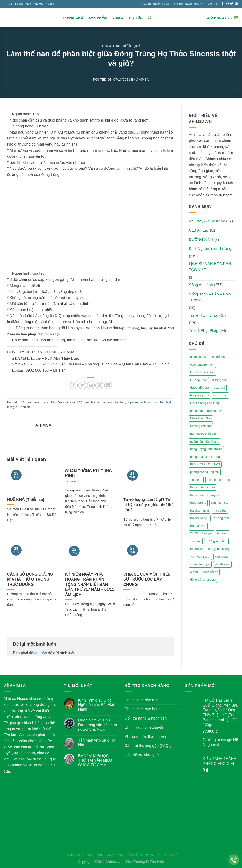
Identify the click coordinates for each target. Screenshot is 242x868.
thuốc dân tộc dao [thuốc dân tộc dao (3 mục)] (203, 487)
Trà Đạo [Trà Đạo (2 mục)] (196, 541)
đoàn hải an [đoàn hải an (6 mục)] (210, 572)
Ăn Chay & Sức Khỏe (207, 221)
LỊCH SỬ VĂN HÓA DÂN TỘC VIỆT (210, 267)
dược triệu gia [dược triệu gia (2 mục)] (200, 388)
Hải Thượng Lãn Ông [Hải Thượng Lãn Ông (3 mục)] (205, 403)
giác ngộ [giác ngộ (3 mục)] (219, 388)
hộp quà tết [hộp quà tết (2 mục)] (215, 411)
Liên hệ (213, 4)
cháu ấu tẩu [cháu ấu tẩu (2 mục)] (198, 357)
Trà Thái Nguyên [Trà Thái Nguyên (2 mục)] (201, 533)
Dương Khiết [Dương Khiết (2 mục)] (199, 380)
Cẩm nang (95, 855)
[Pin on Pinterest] (99, 385)
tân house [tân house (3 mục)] (197, 549)
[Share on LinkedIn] (108, 385)
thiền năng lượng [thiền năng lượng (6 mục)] (218, 480)
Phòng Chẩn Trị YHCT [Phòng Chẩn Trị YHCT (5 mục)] (205, 464)
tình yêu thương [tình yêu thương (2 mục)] (219, 549)
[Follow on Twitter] (232, 4)
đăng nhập (38, 653)
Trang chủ (73, 18)
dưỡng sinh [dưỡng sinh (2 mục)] (220, 380)
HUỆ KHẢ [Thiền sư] (26, 500)
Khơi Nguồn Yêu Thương (210, 249)
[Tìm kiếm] (150, 18)
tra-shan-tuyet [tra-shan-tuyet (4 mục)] (200, 510)
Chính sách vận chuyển (144, 727)
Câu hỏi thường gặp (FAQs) (148, 746)
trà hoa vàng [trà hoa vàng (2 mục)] (199, 518)
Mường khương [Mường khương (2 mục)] (201, 426)
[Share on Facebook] (74, 385)
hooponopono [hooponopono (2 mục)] (199, 395)
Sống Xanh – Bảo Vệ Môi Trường (210, 297)
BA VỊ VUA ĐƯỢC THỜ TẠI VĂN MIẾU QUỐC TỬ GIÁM (95, 760)
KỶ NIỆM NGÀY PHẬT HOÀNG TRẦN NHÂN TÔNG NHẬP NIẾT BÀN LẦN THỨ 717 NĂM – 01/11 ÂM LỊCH (90, 584)
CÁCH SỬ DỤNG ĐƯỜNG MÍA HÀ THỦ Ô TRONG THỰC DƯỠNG (30, 579)
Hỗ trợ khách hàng (188, 4)
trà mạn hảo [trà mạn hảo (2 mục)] (198, 526)
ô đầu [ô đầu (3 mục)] (194, 572)
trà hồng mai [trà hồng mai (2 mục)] (220, 518)
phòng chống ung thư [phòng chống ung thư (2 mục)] (205, 472)
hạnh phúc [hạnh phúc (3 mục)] (220, 395)
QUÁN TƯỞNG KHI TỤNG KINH (89, 474)
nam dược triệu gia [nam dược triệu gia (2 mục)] (203, 434)
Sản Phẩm (98, 18)
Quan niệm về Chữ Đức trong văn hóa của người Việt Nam (98, 725)
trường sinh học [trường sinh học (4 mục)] (216, 541)
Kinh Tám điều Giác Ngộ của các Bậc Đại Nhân (96, 705)
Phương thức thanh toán (145, 736)
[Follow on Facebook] (223, 4)
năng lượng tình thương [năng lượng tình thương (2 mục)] (206, 449)
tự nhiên (24, 407)
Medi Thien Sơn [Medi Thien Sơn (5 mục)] (201, 418)
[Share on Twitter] (82, 385)
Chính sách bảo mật (141, 700)
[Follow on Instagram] (227, 4)
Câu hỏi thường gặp (155, 4)
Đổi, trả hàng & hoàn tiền (146, 718)
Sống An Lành (201, 285)
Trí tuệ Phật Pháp (204, 331)
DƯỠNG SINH (201, 240)
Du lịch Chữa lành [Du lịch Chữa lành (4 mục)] (202, 372)
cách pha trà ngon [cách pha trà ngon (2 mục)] (202, 365)
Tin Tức (136, 18)
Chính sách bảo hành (143, 709)
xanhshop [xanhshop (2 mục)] (221, 557)
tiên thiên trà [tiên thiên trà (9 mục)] (219, 503)
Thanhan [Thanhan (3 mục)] (196, 480)
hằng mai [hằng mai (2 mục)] (197, 411)
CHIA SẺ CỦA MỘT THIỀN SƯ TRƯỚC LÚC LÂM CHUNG (147, 579)
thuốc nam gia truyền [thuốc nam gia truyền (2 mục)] (204, 495)
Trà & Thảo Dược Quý (121, 46)
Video (118, 18)
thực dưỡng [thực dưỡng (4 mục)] (198, 503)
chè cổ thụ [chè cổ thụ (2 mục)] (218, 357)
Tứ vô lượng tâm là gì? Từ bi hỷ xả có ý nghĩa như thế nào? (148, 505)
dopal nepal (135, 402)
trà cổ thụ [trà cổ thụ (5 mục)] (220, 510)
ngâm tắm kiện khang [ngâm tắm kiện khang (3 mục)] (205, 441)
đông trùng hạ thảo (113, 402)
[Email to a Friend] (91, 385)
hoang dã (150, 402)
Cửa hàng (115, 855)
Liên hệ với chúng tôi (142, 755)
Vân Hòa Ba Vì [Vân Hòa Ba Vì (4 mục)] (200, 557)
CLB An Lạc (199, 230)
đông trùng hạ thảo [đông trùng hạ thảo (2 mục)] (203, 579)
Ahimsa (143, 80)
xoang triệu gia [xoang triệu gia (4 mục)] (200, 564)
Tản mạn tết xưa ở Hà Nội (97, 742)
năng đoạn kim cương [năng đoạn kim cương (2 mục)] (205, 457)
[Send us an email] (236, 4)
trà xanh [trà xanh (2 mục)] (223, 533)
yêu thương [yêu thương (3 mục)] (222, 564)
